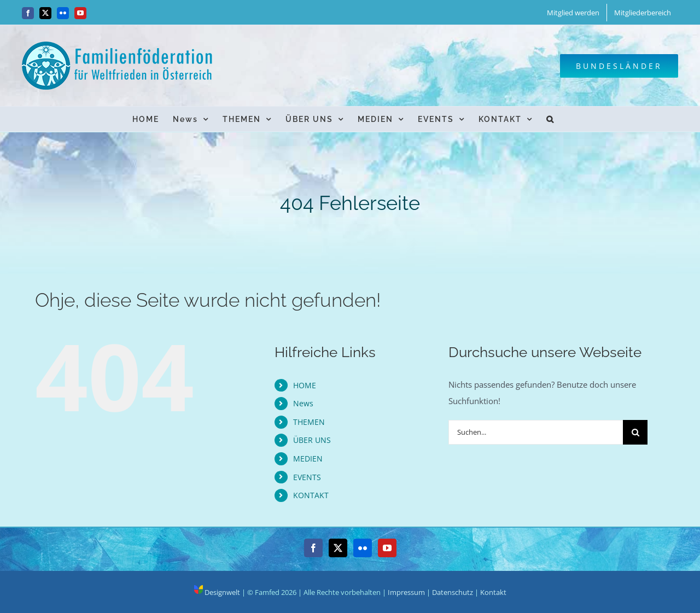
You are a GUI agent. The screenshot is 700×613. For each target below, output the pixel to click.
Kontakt (493, 592)
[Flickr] (363, 548)
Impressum (406, 592)
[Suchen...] (536, 432)
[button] (550, 119)
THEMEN (309, 422)
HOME (305, 385)
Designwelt (217, 592)
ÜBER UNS (312, 440)
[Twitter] (338, 548)
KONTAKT (311, 495)
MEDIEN (308, 459)
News (303, 403)
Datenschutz (453, 592)
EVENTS (307, 477)
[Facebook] (313, 548)
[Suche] (635, 432)
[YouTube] (387, 548)
